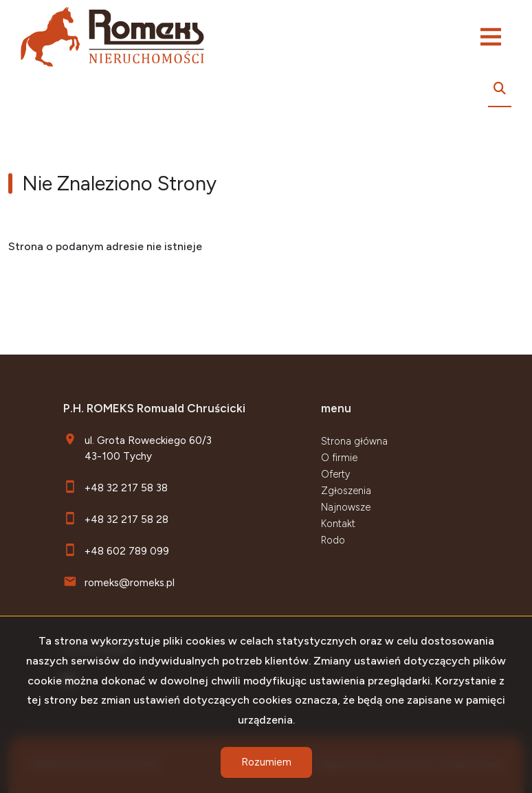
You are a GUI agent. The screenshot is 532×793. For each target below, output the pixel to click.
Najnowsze (346, 507)
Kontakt (338, 524)
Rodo (333, 540)
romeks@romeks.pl (130, 582)
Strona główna (354, 441)
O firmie (339, 458)
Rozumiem (266, 762)
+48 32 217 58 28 (126, 519)
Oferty (335, 474)
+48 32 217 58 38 (126, 488)
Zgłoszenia (346, 491)
